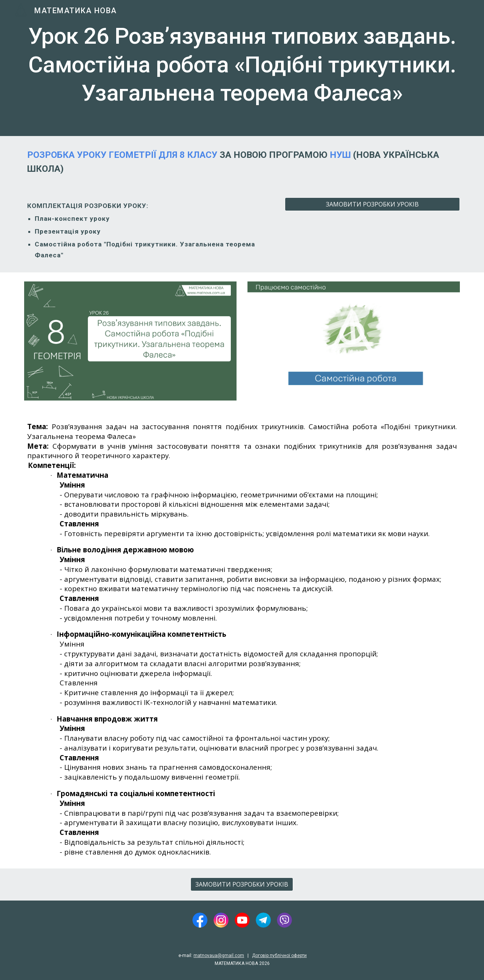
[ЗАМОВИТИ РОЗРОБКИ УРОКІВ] (372, 204)
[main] (242, 68)
